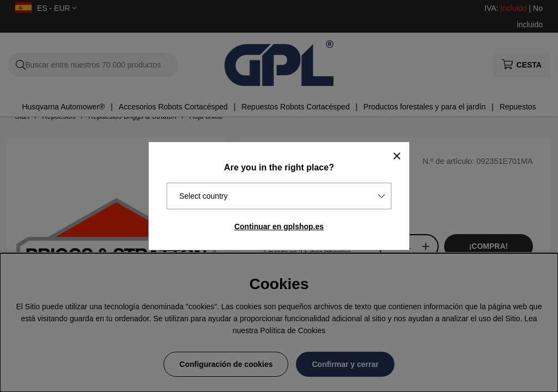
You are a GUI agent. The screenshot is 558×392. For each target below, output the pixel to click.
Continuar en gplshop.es (279, 226)
